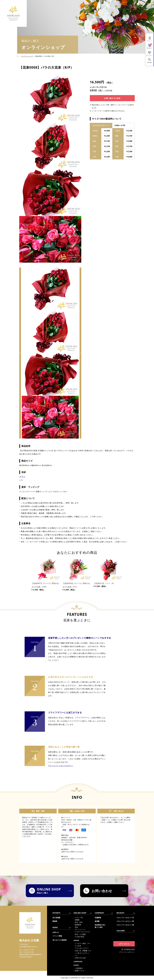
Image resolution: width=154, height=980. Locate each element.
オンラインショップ (27, 56)
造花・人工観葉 (80, 934)
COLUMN (121, 931)
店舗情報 (98, 918)
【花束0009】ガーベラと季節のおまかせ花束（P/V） (76, 585)
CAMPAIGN (78, 962)
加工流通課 (56, 918)
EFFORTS (56, 913)
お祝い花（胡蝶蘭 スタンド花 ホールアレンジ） (83, 953)
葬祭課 (55, 921)
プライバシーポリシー (127, 952)
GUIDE (76, 965)
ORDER (76, 940)
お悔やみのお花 (80, 958)
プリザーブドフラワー (83, 932)
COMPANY (99, 913)
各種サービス (79, 971)
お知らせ (56, 932)
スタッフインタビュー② (125, 921)
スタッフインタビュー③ (125, 925)
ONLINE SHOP (80, 913)
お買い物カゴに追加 (112, 98)
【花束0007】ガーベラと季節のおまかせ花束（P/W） (45, 585)
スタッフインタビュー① (125, 918)
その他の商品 (79, 937)
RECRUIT (120, 913)
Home (18, 56)
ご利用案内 (79, 968)
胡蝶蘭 (77, 920)
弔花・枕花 (79, 922)
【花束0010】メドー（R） (104, 583)
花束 (76, 927)
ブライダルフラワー (82, 948)
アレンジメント (80, 929)
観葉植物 (78, 925)
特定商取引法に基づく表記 (100, 926)
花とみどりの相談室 (60, 940)
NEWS (55, 927)
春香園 (97, 921)
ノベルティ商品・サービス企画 (83, 945)
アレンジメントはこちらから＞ (61, 766)
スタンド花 (79, 917)
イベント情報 (57, 936)
